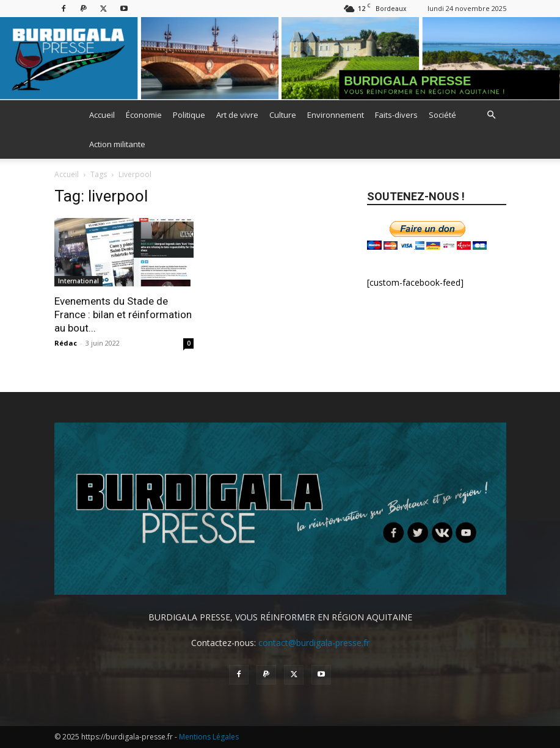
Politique (189, 115)
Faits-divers (396, 115)
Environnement (336, 115)
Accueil (102, 115)
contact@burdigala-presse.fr (314, 643)
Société (442, 115)
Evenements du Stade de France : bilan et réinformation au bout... (123, 314)
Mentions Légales (209, 737)
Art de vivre (237, 115)
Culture (283, 115)
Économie (144, 115)
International (78, 281)
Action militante (117, 144)
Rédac (66, 343)
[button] (492, 115)
